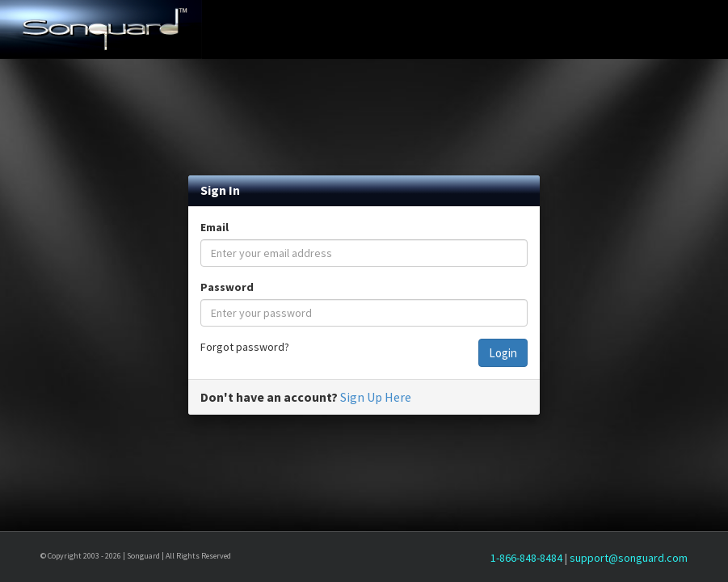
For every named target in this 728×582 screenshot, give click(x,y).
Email (215, 227)
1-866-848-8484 (526, 558)
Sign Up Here (376, 397)
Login (503, 353)
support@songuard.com (629, 558)
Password (227, 287)
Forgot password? (245, 347)
